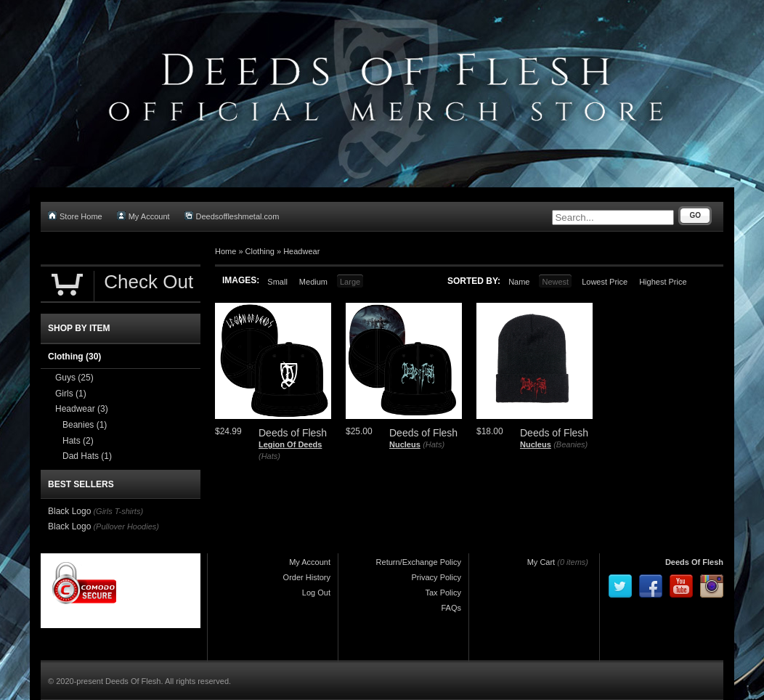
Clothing (260, 251)
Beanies (85, 425)
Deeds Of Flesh (694, 562)
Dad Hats (87, 456)
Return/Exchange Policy (419, 562)
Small (277, 282)
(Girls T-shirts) (118, 511)
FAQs (451, 608)
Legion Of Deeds (290, 444)
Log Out (316, 593)
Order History (307, 577)
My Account (143, 216)
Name (519, 282)
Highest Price (663, 282)
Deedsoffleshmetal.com (232, 216)
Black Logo (69, 511)
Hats (78, 441)
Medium (313, 282)
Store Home (75, 216)
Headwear (301, 251)
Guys (74, 378)
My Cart (541, 562)
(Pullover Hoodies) (126, 526)
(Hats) (269, 456)
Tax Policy (443, 593)
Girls (71, 394)
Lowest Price (605, 282)
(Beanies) (570, 444)
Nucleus (405, 444)
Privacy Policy (436, 577)
